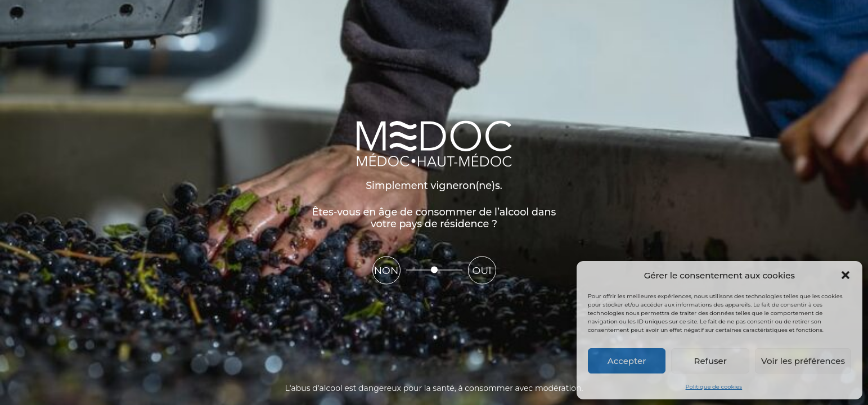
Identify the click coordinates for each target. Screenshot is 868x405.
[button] (845, 275)
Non (386, 270)
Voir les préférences (803, 361)
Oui (482, 270)
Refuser (710, 361)
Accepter (627, 361)
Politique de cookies (714, 387)
